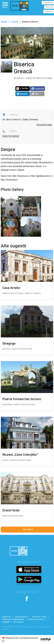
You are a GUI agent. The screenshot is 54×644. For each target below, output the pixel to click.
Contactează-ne (21, 617)
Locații (15, 22)
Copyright (6, 622)
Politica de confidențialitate (13, 619)
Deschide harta (44, 125)
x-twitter (22, 89)
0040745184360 (11, 136)
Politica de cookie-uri (36, 619)
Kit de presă (19, 622)
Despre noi (6, 617)
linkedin (22, 94)
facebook (38, 89)
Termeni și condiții (39, 617)
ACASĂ (4, 22)
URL (35, 94)
